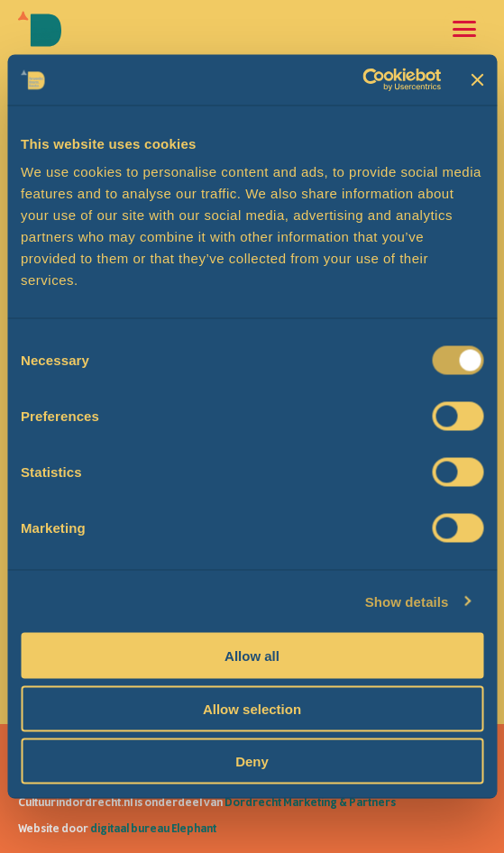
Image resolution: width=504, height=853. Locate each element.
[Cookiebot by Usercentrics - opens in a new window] (363, 80)
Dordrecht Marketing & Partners (310, 803)
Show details (407, 601)
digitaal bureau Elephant (153, 829)
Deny (252, 761)
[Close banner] (477, 79)
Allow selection (252, 708)
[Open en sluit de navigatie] (464, 29)
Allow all (252, 656)
